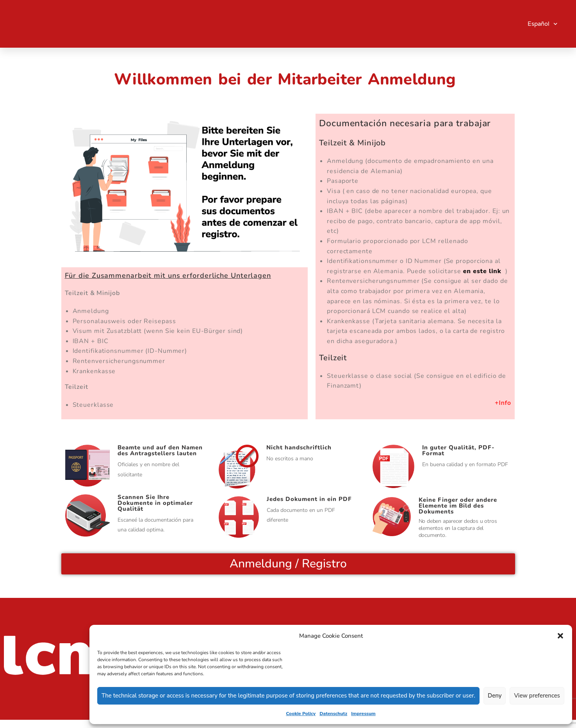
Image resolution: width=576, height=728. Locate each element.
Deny (495, 696)
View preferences (537, 696)
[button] (560, 636)
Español (543, 24)
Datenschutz (333, 714)
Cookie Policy (301, 714)
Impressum (363, 714)
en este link (483, 271)
